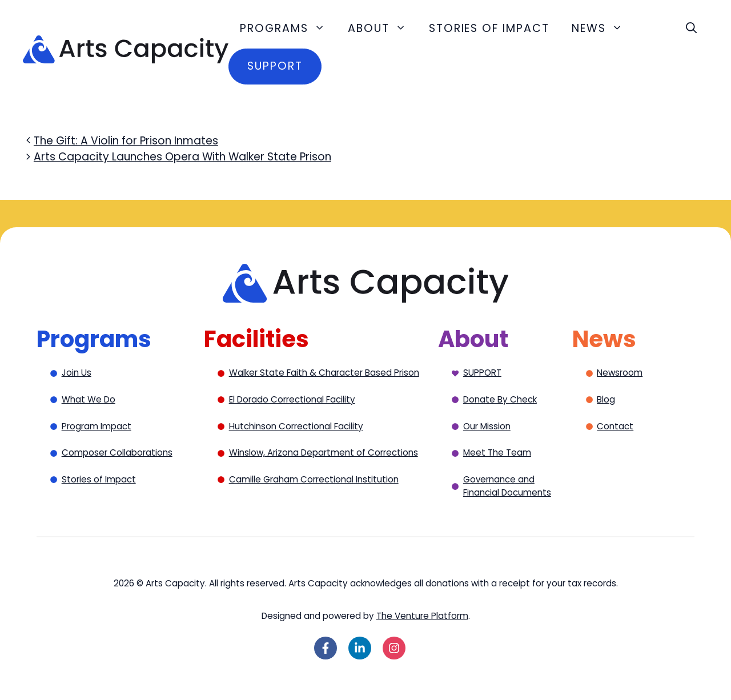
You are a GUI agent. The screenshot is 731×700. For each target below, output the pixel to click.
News (603, 29)
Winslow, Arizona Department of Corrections (324, 452)
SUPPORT (482, 373)
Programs (288, 29)
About (383, 29)
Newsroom (620, 373)
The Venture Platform (422, 616)
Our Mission (487, 426)
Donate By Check (500, 399)
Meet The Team (497, 452)
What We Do (89, 399)
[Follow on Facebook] (326, 648)
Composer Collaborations (117, 452)
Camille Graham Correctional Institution (314, 479)
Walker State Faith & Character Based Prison (324, 373)
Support (275, 66)
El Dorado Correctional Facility (292, 399)
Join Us (77, 373)
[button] (691, 29)
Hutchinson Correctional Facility (296, 426)
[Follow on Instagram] (394, 648)
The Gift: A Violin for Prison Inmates (126, 141)
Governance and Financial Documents (507, 486)
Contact (615, 426)
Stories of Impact (489, 28)
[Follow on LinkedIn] (360, 648)
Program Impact (97, 426)
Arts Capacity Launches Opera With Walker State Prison (182, 157)
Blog (606, 399)
